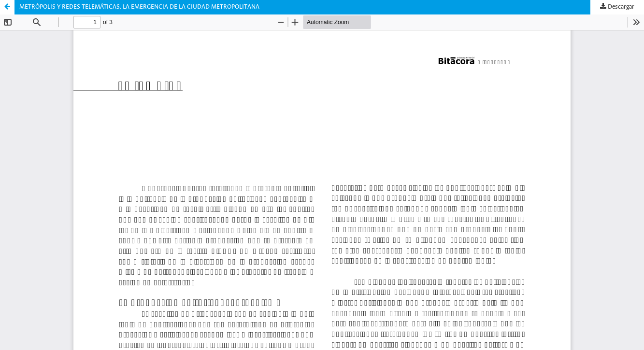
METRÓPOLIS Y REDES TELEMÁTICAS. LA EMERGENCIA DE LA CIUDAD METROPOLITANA (139, 7)
